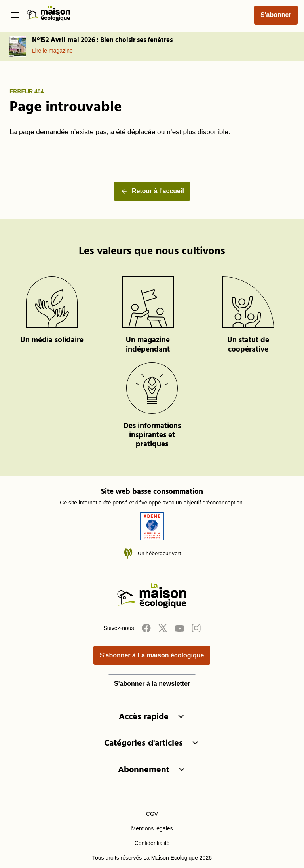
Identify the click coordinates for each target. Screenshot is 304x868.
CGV (152, 814)
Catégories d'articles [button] (152, 743)
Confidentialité (152, 843)
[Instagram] (196, 628)
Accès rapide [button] (152, 717)
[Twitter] (163, 628)
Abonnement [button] (152, 770)
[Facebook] (146, 628)
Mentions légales (152, 828)
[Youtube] (179, 628)
